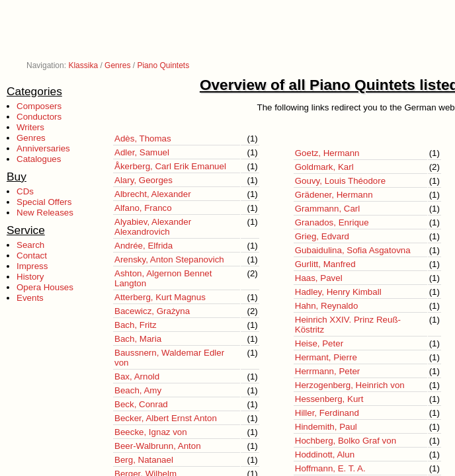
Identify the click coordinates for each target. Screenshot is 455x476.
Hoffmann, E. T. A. (330, 468)
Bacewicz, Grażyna (152, 311)
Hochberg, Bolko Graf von (346, 441)
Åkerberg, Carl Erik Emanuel (170, 166)
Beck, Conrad (141, 404)
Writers (30, 127)
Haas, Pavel (319, 278)
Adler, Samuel (142, 152)
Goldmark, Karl (324, 167)
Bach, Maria (138, 339)
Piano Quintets (163, 65)
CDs (25, 191)
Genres (117, 65)
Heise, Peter (319, 343)
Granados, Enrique (332, 222)
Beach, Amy (138, 390)
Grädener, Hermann (334, 195)
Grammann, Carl (328, 209)
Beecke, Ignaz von (151, 432)
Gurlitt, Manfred (325, 264)
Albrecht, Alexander (153, 194)
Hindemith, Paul (326, 427)
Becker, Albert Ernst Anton (166, 418)
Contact (32, 256)
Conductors (39, 117)
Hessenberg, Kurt (329, 399)
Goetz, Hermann (327, 153)
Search (30, 245)
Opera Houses (45, 287)
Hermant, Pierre (326, 357)
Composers (39, 106)
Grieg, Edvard (322, 236)
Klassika (83, 65)
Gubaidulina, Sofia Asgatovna (353, 250)
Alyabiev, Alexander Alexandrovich (153, 227)
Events (30, 298)
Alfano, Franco (143, 208)
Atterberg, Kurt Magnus (160, 297)
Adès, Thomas (143, 139)
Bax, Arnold (137, 377)
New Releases (45, 213)
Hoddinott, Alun (325, 455)
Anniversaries (43, 148)
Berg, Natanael (144, 460)
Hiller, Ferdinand (327, 413)
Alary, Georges (144, 180)
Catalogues (39, 159)
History (30, 277)
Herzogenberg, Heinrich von (350, 385)
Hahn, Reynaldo (327, 306)
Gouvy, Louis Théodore (340, 181)
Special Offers (44, 202)
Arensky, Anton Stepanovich (169, 259)
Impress (32, 266)
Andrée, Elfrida (144, 246)
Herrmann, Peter (328, 371)
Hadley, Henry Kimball (338, 292)
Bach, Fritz (136, 325)
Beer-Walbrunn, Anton (158, 446)
